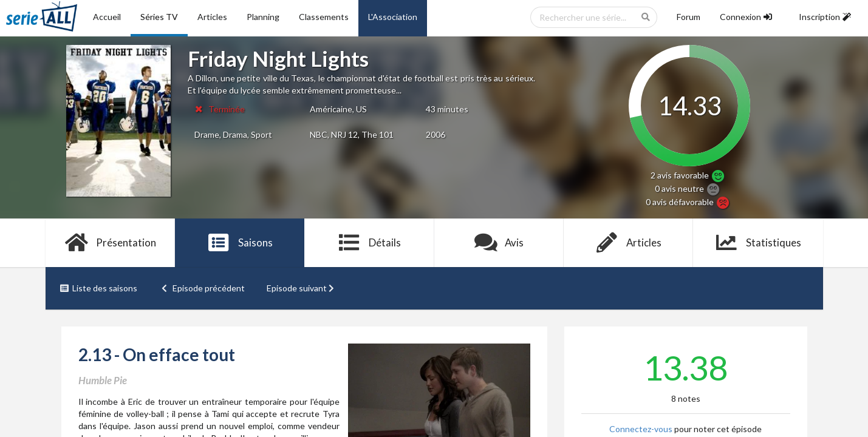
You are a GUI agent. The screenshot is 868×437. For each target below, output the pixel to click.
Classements (324, 17)
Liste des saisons (99, 288)
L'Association (393, 17)
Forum (689, 17)
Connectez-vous (641, 429)
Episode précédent (202, 288)
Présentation (110, 243)
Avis (499, 243)
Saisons (240, 243)
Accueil (107, 17)
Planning (263, 17)
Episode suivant (302, 288)
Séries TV (159, 17)
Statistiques (758, 243)
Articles (212, 17)
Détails (370, 243)
